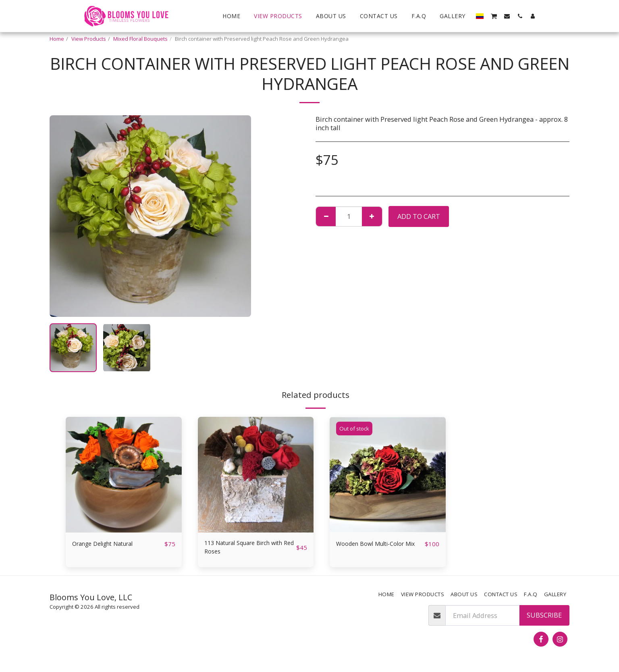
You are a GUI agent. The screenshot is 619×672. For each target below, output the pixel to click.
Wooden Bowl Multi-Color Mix (377, 549)
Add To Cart (419, 216)
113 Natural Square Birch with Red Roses (244, 549)
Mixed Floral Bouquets (140, 39)
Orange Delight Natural (109, 544)
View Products (89, 39)
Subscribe (544, 618)
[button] (494, 16)
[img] (124, 475)
